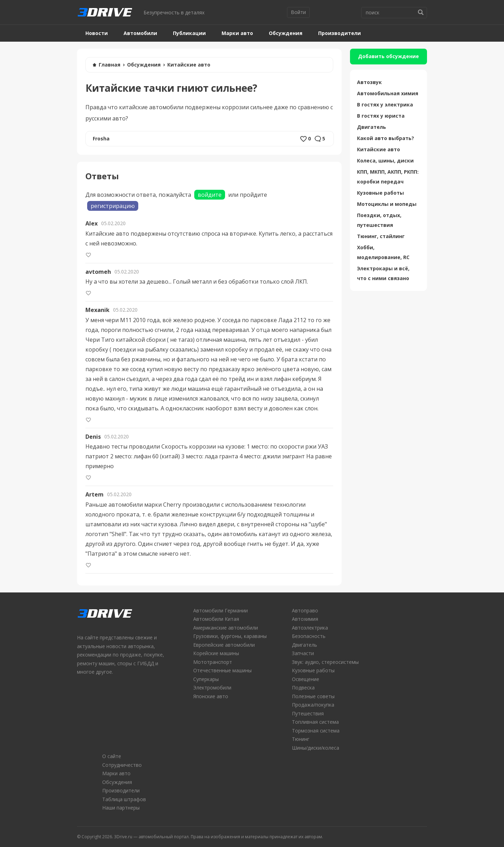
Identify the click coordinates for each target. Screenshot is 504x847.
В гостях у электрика (385, 105)
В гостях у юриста (381, 116)
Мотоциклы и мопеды (387, 204)
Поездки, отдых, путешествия (379, 220)
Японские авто (211, 696)
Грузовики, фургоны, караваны (230, 636)
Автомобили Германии (220, 610)
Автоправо (305, 610)
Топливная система (315, 722)
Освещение (306, 679)
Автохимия (305, 619)
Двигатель (372, 127)
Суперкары (206, 679)
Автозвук (369, 82)
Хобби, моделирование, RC (383, 252)
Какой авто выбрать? (386, 138)
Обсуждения (286, 33)
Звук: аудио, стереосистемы (325, 662)
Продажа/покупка (313, 705)
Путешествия (308, 713)
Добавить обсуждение (388, 56)
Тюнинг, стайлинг (381, 236)
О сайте (112, 756)
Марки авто (237, 33)
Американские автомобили (226, 628)
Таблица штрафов (124, 799)
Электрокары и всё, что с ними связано (383, 273)
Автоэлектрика (310, 628)
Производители (339, 33)
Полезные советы (313, 696)
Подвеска (303, 688)
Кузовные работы (380, 193)
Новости (97, 33)
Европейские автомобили (224, 645)
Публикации (189, 33)
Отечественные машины (222, 670)
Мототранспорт (213, 662)
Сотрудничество (122, 765)
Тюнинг (301, 739)
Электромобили (212, 688)
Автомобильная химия (388, 93)
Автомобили (140, 33)
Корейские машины (216, 653)
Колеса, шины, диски (385, 161)
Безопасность (309, 636)
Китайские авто (189, 65)
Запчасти (303, 653)
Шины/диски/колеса (316, 748)
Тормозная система (316, 731)
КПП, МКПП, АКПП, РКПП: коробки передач (388, 177)
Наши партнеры (121, 808)
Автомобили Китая (216, 619)
